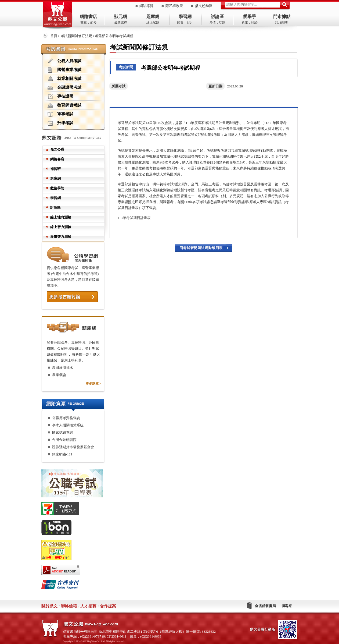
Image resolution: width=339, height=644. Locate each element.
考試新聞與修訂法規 (76, 36)
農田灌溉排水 (63, 368)
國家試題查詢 (63, 432)
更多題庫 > (93, 384)
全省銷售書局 (265, 606)
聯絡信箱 (69, 606)
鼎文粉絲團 (204, 6)
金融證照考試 (64, 88)
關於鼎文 (49, 606)
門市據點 (282, 17)
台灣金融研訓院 (64, 440)
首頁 (54, 36)
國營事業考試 (64, 70)
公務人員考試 (64, 61)
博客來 (287, 606)
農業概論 (59, 375)
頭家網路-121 (62, 454)
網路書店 (88, 17)
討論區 (217, 17)
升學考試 (60, 123)
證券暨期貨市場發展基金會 (73, 447)
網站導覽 (146, 6)
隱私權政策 (174, 6)
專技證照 (60, 97)
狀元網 (121, 17)
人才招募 (88, 606)
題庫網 (153, 17)
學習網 (185, 17)
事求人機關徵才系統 (68, 425)
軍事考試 (60, 114)
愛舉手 (250, 17)
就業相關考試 (64, 79)
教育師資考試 (64, 105)
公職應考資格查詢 (66, 418)
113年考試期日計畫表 (134, 218)
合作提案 (108, 606)
